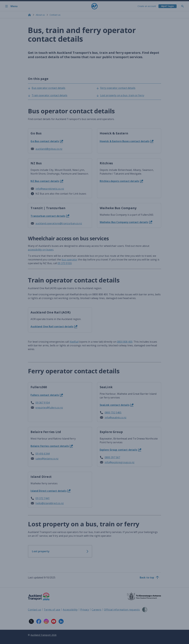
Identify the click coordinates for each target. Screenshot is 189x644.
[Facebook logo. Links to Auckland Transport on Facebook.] (39, 621)
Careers (97, 610)
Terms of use (52, 610)
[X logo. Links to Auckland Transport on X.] (31, 621)
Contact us (55, 15)
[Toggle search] (184, 6)
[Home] (94, 6)
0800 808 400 (125, 342)
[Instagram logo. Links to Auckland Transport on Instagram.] (46, 621)
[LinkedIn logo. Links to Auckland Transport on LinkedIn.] (61, 621)
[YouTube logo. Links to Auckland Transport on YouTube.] (54, 621)
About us (40, 15)
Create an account (147, 6)
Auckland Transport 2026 (44, 635)
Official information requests (122, 610)
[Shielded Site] (145, 610)
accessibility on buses (41, 250)
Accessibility (70, 610)
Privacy (85, 610)
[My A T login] (168, 6)
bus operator (69, 260)
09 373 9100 (65, 263)
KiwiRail (74, 342)
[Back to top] (149, 577)
